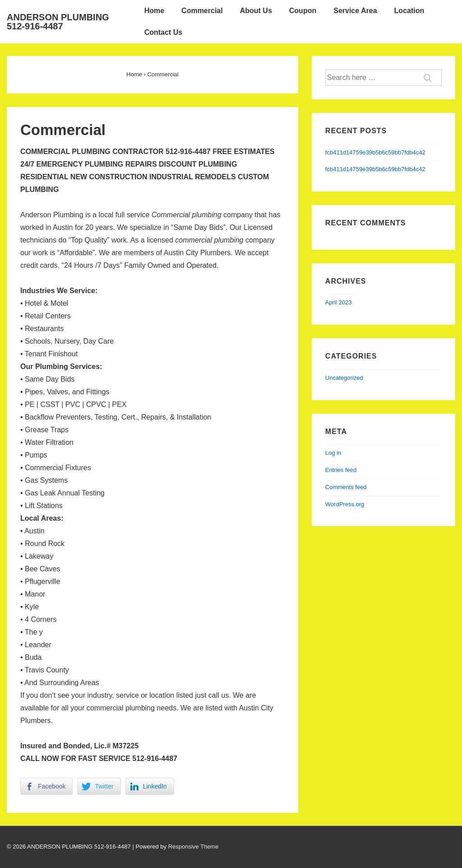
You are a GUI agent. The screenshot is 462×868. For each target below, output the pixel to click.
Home (154, 11)
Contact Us (163, 32)
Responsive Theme (194, 847)
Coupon (303, 11)
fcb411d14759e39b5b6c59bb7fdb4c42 (375, 152)
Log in (333, 453)
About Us (256, 11)
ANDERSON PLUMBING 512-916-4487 (58, 22)
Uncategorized (344, 378)
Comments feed (346, 487)
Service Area (355, 11)
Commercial (202, 11)
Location (409, 11)
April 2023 (339, 302)
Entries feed (341, 470)
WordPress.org (345, 504)
